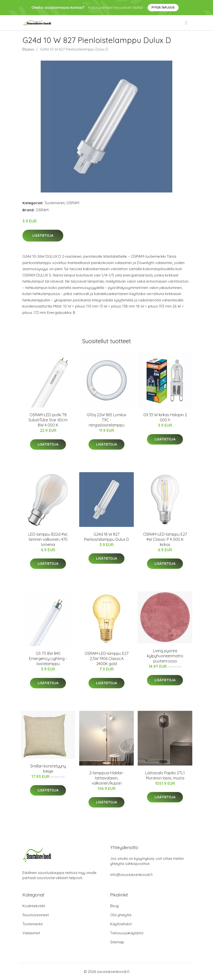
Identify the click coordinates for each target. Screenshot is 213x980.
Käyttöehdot (121, 924)
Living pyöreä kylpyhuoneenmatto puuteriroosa (165, 656)
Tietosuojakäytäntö (127, 933)
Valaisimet (31, 933)
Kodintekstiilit (34, 906)
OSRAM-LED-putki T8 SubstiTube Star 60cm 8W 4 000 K (48, 420)
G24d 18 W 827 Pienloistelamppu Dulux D (106, 537)
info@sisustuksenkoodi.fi (131, 875)
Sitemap (117, 942)
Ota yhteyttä (121, 915)
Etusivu (28, 49)
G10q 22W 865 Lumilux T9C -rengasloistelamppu (106, 420)
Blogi (115, 906)
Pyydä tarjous (163, 7)
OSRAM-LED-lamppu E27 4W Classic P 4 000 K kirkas (165, 539)
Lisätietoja (43, 235)
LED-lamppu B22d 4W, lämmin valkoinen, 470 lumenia (48, 539)
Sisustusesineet (36, 915)
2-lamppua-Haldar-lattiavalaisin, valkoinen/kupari (107, 778)
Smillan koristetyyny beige (48, 769)
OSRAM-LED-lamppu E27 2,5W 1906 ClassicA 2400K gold (106, 659)
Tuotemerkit (54, 203)
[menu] (186, 23)
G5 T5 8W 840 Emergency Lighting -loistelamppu (48, 659)
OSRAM (73, 203)
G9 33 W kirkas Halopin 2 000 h (165, 417)
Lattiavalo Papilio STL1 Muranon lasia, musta (165, 775)
